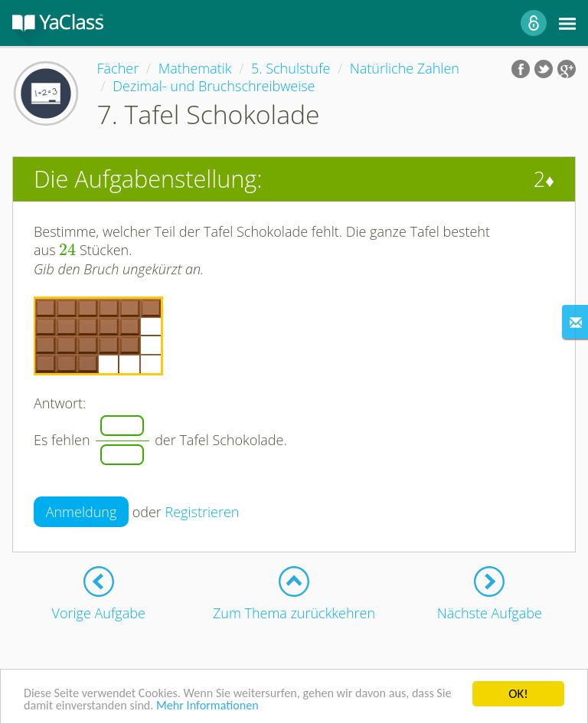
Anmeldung (82, 512)
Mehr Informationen (235, 706)
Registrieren (203, 512)
